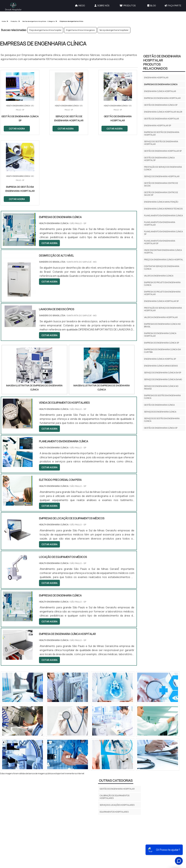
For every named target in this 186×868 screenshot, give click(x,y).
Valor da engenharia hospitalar (161, 317)
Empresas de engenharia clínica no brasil (162, 325)
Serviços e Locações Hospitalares (117, 735)
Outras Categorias (116, 710)
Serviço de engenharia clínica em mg (163, 379)
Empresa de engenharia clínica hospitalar (160, 335)
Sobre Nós (102, 5)
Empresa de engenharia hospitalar (162, 98)
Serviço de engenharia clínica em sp (163, 373)
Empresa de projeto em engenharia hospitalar (162, 293)
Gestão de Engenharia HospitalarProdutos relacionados (162, 62)
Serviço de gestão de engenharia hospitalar (161, 143)
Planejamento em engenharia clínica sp (163, 233)
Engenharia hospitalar (156, 78)
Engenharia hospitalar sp (158, 126)
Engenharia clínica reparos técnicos (163, 209)
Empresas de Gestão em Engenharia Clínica (162, 397)
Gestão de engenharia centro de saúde (161, 184)
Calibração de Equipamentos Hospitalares (115, 727)
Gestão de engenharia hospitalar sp (163, 151)
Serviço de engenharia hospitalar (114, 30)
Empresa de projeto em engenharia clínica (162, 284)
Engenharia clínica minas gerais (80, 30)
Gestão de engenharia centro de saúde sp (161, 194)
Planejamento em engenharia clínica (163, 216)
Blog (152, 5)
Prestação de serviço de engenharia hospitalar (163, 309)
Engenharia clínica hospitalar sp (161, 301)
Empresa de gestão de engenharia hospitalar (162, 133)
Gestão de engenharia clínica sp (161, 105)
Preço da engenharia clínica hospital (45, 30)
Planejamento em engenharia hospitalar (160, 224)
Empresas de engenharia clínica (161, 84)
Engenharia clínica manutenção (161, 202)
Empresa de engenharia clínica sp (162, 343)
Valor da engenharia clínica (159, 276)
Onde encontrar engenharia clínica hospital (163, 251)
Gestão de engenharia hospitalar (162, 119)
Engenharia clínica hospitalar (160, 91)
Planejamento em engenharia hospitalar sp (160, 242)
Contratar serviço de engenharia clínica (162, 268)
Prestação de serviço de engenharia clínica (163, 168)
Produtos (128, 5)
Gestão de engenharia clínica (159, 405)
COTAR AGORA (17, 129)
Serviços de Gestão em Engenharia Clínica (162, 420)
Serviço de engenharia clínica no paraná (161, 387)
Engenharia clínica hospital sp (160, 359)
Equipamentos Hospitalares (114, 742)
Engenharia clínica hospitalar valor (163, 112)
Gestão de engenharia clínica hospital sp (159, 159)
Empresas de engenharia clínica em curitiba (162, 351)
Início (80, 5)
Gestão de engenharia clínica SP (161, 428)
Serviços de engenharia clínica (160, 412)
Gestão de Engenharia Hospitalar (117, 719)
